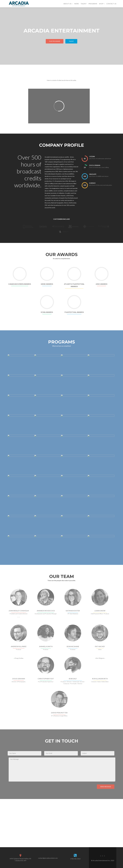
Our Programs (55, 41)
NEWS (76, 4)
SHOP (101, 4)
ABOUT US (67, 4)
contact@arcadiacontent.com (48, 858)
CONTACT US (111, 4)
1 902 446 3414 (75, 859)
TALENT (84, 4)
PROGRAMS (93, 4)
